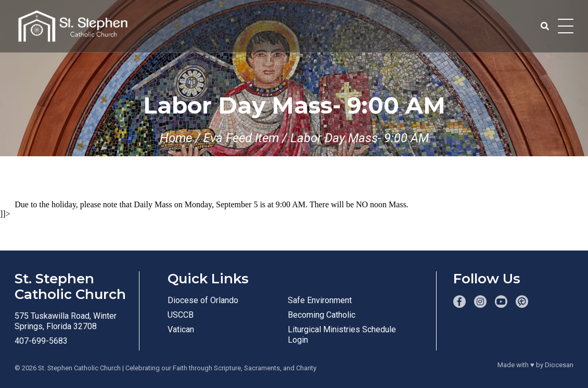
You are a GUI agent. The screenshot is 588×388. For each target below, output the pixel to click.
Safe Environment (320, 300)
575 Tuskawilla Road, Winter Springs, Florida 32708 (66, 321)
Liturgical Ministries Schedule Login (342, 335)
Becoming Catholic (322, 315)
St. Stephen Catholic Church (79, 368)
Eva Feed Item (241, 138)
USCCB (181, 315)
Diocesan (559, 365)
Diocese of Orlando (203, 300)
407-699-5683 (41, 341)
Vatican (181, 329)
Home (176, 138)
